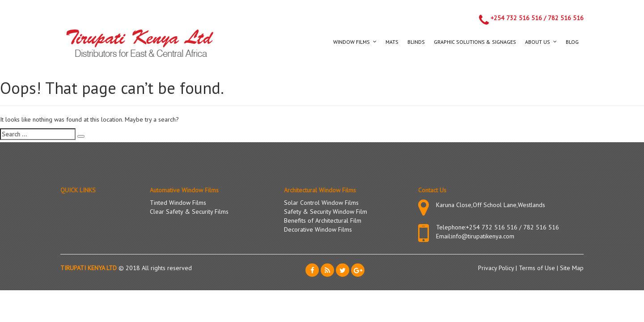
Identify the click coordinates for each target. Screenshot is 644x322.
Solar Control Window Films (321, 203)
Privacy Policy (497, 268)
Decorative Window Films (318, 229)
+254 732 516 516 (516, 18)
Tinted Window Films (178, 203)
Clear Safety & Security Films (189, 212)
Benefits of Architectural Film (323, 220)
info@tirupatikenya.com (483, 236)
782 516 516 (566, 18)
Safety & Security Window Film (326, 212)
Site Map (572, 268)
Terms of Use (538, 268)
